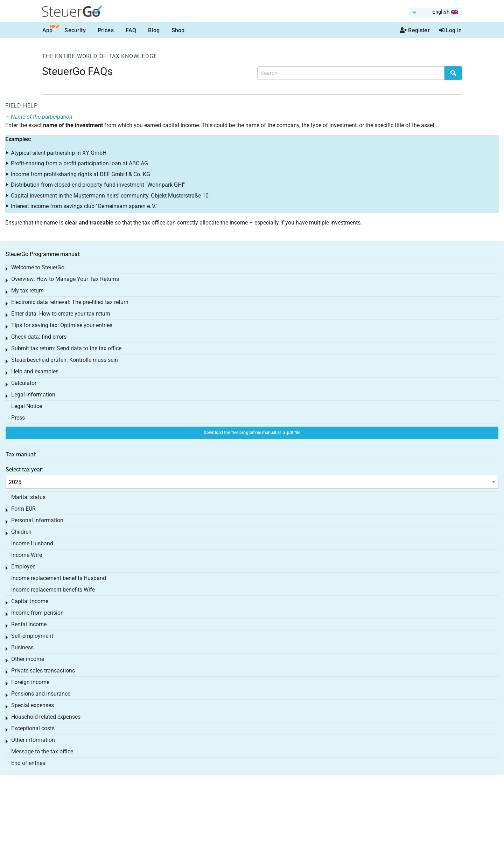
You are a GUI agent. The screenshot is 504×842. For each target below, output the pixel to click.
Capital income (30, 601)
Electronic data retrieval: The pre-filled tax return (70, 302)
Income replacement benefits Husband (59, 578)
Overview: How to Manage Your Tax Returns (65, 279)
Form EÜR (23, 509)
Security (75, 30)
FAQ (131, 30)
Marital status (28, 497)
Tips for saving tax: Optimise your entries (62, 325)
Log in (450, 30)
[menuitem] (435, 13)
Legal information (33, 395)
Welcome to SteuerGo (38, 267)
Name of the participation (42, 117)
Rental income (29, 624)
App (47, 30)
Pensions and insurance (41, 694)
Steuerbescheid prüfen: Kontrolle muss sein (65, 360)
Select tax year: (24, 470)
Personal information (37, 520)
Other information (33, 740)
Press (18, 418)
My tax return (27, 291)
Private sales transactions (43, 671)
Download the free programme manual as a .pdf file (252, 433)
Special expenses (33, 705)
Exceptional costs (33, 728)
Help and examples (35, 371)
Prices (106, 30)
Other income (28, 659)
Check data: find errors (39, 337)
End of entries (28, 763)
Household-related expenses (46, 717)
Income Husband (32, 543)
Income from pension (37, 613)
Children (21, 532)
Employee (23, 567)
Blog (154, 30)
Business (22, 647)
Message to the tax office (42, 751)
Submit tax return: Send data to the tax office (66, 348)
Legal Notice (27, 406)
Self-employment (32, 636)
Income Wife (27, 555)
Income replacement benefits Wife (53, 590)
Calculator (24, 383)
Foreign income (30, 682)
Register (415, 30)
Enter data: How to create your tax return (61, 314)
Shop (178, 30)
